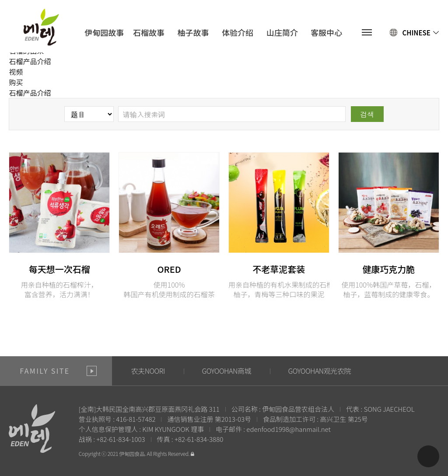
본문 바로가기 (0, 0)
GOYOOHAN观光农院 (319, 371)
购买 (16, 82)
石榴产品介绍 (30, 61)
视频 (16, 72)
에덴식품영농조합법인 (41, 27)
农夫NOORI (148, 371)
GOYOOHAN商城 (226, 371)
